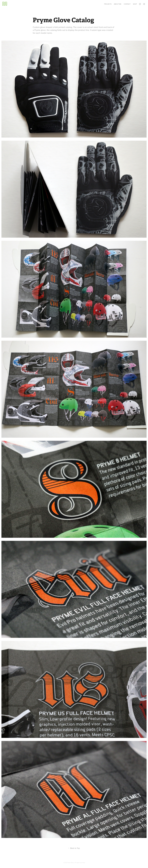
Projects (108, 4)
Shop (135, 4)
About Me (118, 4)
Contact (127, 4)
